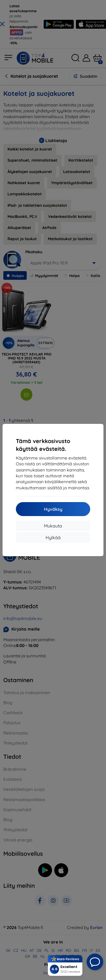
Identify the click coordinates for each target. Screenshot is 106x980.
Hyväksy (53, 509)
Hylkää (53, 538)
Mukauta (53, 526)
